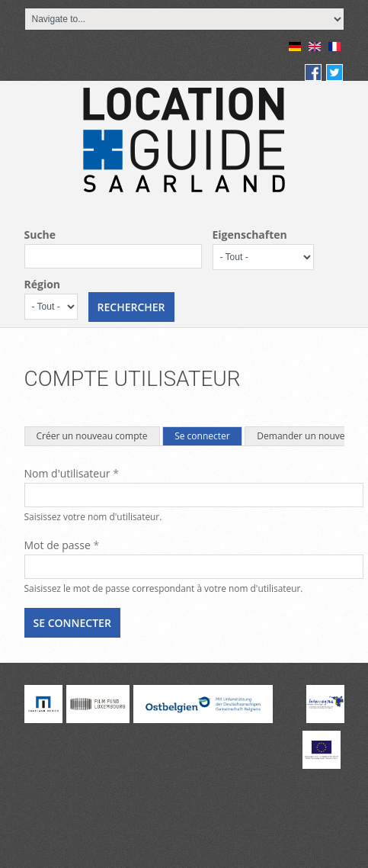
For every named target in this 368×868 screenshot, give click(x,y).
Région (43, 284)
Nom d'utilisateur (72, 473)
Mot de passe (62, 545)
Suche (40, 235)
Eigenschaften (250, 235)
